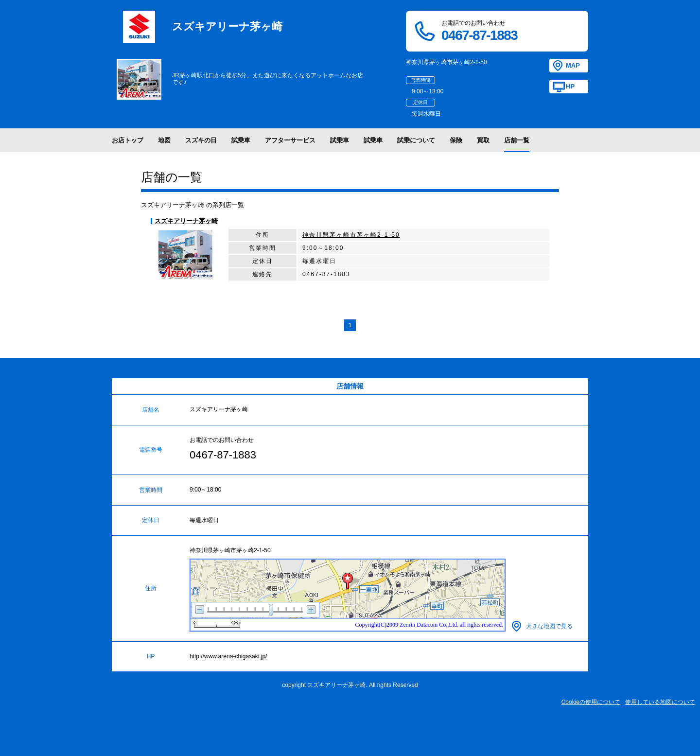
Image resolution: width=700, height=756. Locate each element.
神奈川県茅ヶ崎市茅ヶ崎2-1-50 (351, 235)
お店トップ (128, 140)
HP (570, 86)
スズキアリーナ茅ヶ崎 (186, 221)
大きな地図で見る (549, 626)
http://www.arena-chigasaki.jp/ (228, 656)
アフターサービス (290, 140)
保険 (456, 140)
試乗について (416, 140)
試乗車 (241, 140)
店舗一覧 (517, 140)
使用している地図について (660, 702)
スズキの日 (201, 140)
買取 (483, 140)
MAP (573, 65)
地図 (164, 140)
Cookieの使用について (591, 702)
